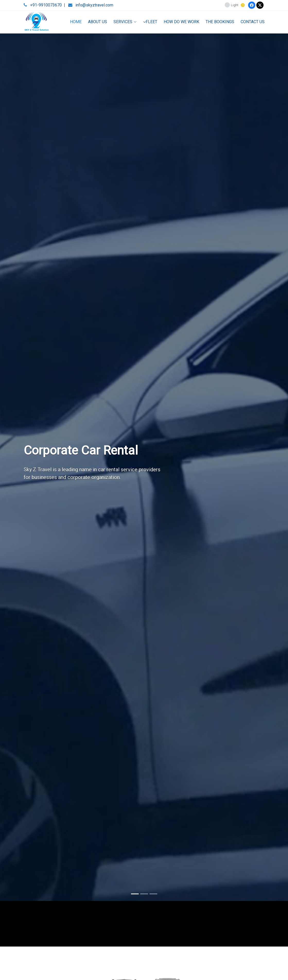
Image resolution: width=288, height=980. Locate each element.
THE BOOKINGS (220, 22)
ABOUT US (98, 22)
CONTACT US (253, 22)
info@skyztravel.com (94, 5)
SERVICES (125, 22)
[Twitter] (260, 5)
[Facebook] (252, 5)
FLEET (150, 22)
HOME (76, 22)
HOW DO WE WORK (181, 22)
